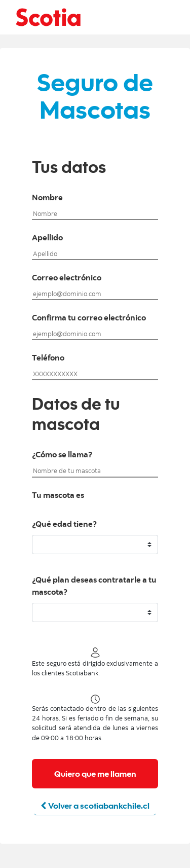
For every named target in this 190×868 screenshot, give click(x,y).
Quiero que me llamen (95, 773)
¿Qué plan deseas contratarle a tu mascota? (94, 587)
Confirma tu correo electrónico (89, 318)
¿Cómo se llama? (62, 455)
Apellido (47, 238)
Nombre (47, 198)
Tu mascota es (58, 496)
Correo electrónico (67, 278)
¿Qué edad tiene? (64, 525)
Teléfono (48, 358)
